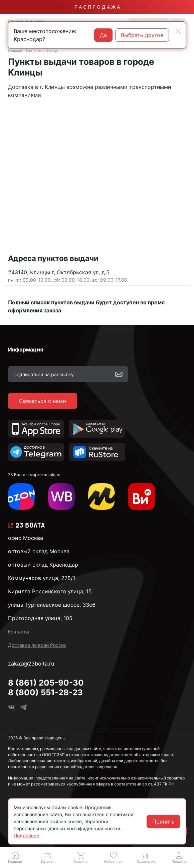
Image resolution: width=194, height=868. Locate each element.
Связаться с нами (43, 401)
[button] (48, 857)
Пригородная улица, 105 (40, 618)
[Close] (178, 31)
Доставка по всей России (37, 645)
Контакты (34, 50)
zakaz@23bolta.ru (31, 664)
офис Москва (26, 538)
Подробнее (26, 835)
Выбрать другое (142, 35)
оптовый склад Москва (39, 551)
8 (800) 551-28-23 (45, 692)
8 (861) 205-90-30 (46, 683)
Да (103, 35)
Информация (26, 349)
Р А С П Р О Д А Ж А (97, 7)
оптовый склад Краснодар (43, 565)
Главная (15, 50)
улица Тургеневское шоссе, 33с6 (52, 605)
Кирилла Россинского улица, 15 (50, 591)
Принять (163, 822)
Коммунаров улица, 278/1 (42, 578)
